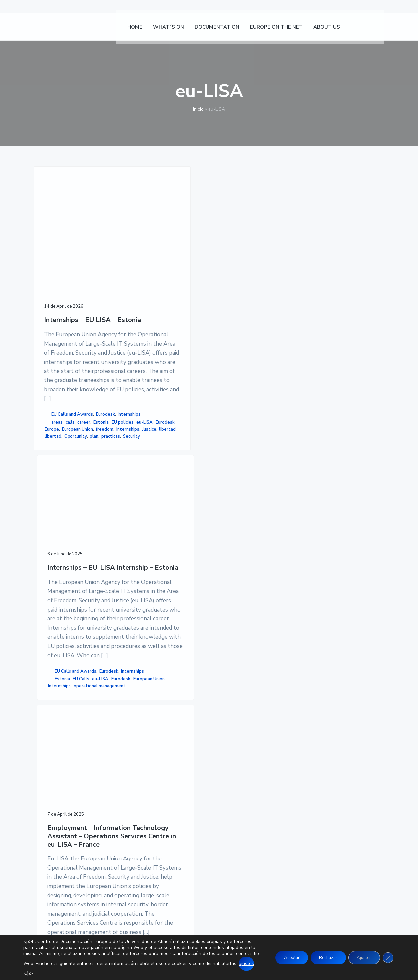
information (225, 594)
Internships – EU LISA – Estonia (69, 272)
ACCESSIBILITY (292, 821)
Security (55, 575)
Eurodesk (54, 518)
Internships (78, 518)
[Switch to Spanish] (359, 30)
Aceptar (279, 958)
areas (57, 526)
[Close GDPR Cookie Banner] (387, 958)
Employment (255, 580)
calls (70, 526)
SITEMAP (285, 829)
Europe (93, 540)
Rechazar (320, 958)
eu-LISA (53, 540)
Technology (251, 601)
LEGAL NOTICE (292, 797)
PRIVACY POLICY (294, 805)
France (261, 587)
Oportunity (56, 568)
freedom (90, 547)
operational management (155, 550)
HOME (161, 790)
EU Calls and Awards (72, 511)
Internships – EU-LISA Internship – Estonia (154, 244)
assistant (230, 580)
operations (251, 594)
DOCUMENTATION (176, 806)
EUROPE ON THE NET (180, 814)
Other (219, 572)
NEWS (161, 798)
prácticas (91, 568)
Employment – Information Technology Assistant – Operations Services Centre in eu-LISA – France (240, 266)
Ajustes (361, 958)
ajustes (77, 970)
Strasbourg (225, 601)
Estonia (52, 533)
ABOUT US (166, 822)
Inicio (198, 109)
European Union (62, 547)
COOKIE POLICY (292, 813)
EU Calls (162, 522)
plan (75, 568)
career (84, 526)
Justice (77, 554)
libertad (53, 561)
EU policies (74, 533)
